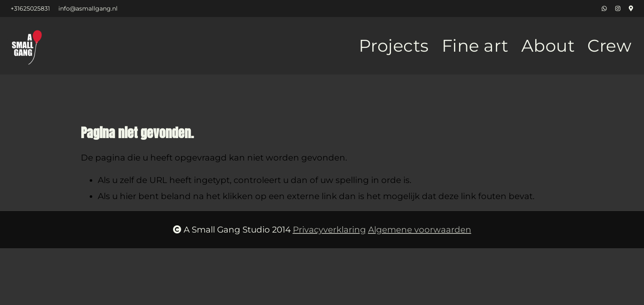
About (548, 46)
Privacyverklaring (329, 230)
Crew (609, 46)
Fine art (475, 46)
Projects (394, 46)
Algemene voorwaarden (420, 230)
